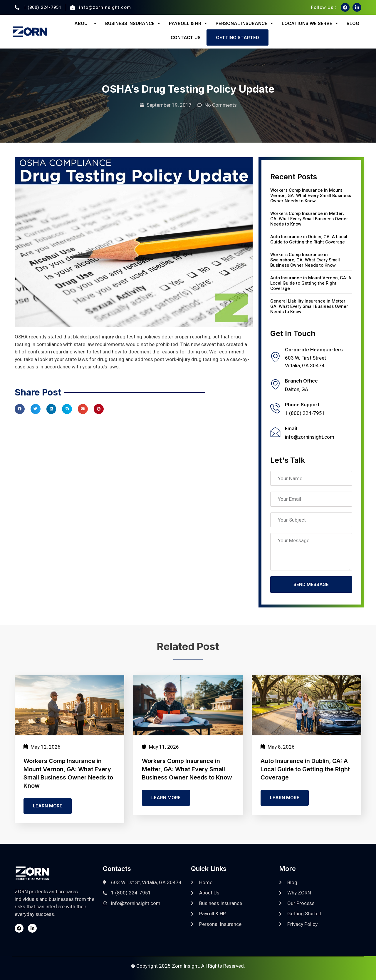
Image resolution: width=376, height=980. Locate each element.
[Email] (275, 432)
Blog (353, 23)
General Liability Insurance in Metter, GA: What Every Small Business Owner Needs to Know (309, 306)
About (85, 23)
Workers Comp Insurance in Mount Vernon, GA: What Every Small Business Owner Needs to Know (311, 196)
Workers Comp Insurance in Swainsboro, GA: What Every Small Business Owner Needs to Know (305, 260)
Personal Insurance (244, 23)
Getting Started (237, 37)
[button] (20, 409)
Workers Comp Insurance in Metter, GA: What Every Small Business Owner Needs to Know (309, 219)
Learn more (48, 806)
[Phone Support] (275, 408)
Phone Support (302, 405)
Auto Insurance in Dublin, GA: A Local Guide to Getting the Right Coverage (309, 239)
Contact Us (186, 37)
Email (291, 428)
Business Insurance (133, 23)
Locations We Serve (310, 23)
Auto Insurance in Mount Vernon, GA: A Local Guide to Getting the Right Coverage (311, 283)
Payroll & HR (188, 23)
